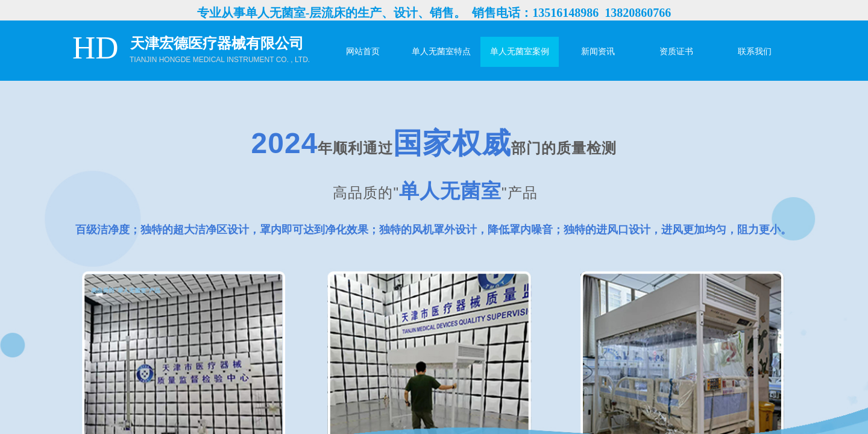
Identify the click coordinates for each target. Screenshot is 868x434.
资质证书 (676, 52)
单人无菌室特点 (441, 52)
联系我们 (755, 52)
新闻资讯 (598, 52)
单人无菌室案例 (520, 52)
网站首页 (363, 52)
